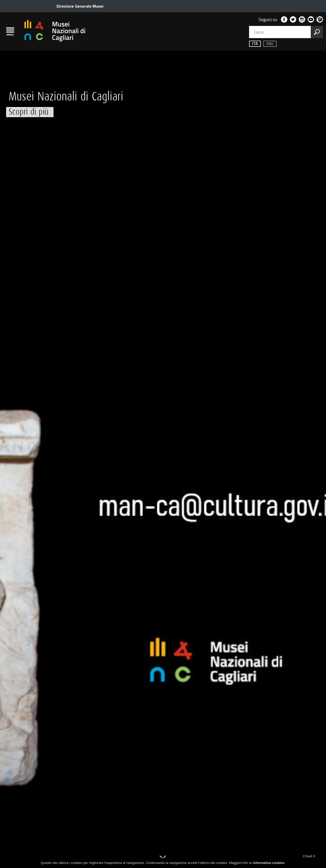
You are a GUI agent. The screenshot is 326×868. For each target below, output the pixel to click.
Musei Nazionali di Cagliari (66, 97)
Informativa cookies (269, 863)
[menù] (10, 32)
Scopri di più (29, 112)
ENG (267, 44)
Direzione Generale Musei (80, 6)
